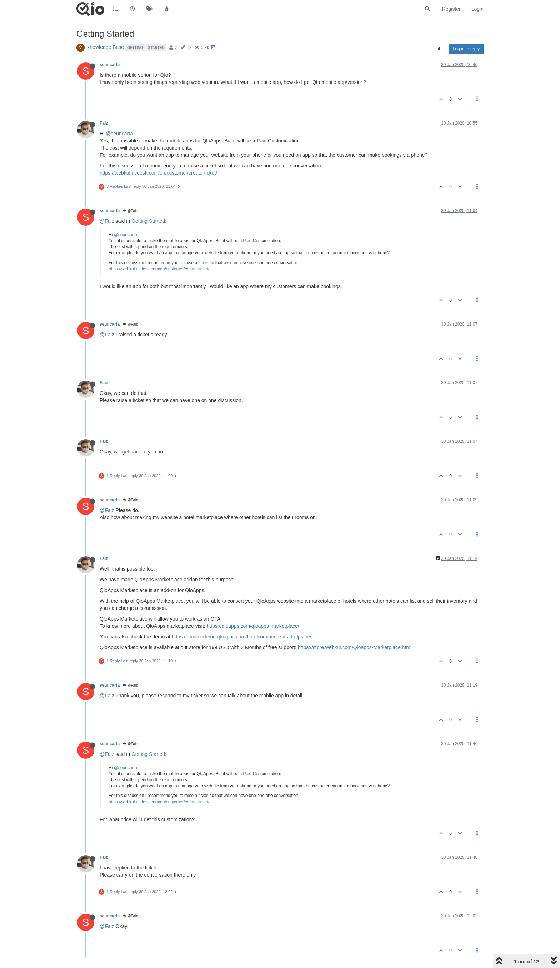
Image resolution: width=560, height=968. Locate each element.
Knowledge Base (105, 47)
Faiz (104, 123)
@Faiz (130, 211)
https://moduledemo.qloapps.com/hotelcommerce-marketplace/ (242, 637)
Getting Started (148, 221)
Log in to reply (466, 49)
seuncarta (110, 65)
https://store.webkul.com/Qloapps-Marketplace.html (355, 647)
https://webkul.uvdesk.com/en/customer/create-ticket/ (158, 173)
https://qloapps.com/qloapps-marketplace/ (253, 626)
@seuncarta (119, 134)
